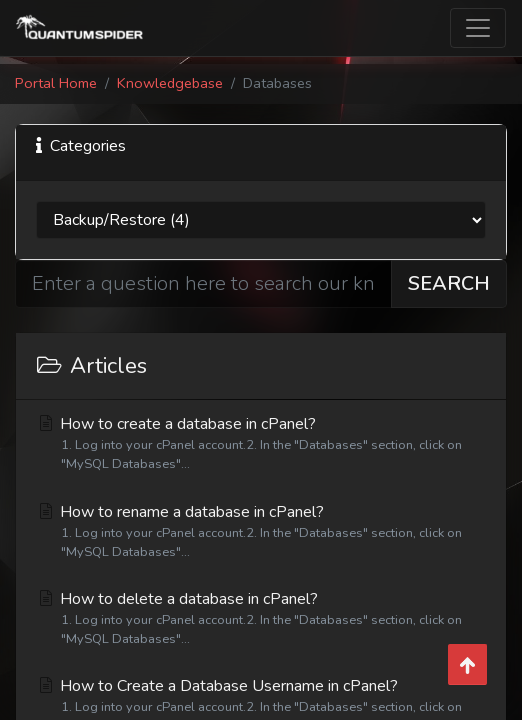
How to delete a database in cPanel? (261, 618)
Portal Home (56, 83)
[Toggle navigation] (478, 28)
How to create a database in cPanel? (261, 443)
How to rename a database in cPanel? (261, 531)
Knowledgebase (170, 83)
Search (449, 283)
